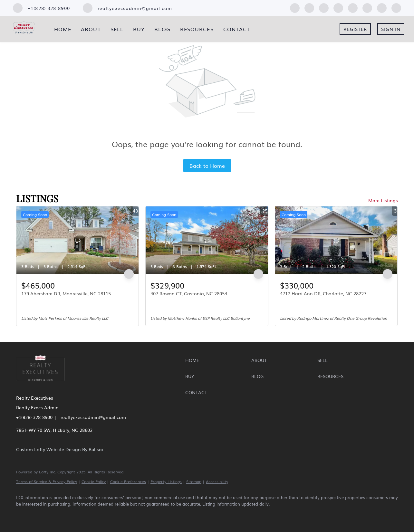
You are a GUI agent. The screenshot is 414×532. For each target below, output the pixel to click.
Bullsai (96, 449)
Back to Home (207, 166)
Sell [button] (117, 29)
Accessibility (217, 481)
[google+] (396, 7)
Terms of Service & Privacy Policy (47, 481)
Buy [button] (139, 29)
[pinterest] (382, 7)
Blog (162, 29)
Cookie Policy (94, 481)
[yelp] (338, 7)
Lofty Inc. (48, 472)
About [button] (91, 29)
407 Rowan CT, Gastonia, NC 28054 (189, 293)
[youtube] (367, 7)
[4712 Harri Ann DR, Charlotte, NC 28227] (336, 240)
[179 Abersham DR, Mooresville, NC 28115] (77, 240)
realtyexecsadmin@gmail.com (93, 417)
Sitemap (194, 481)
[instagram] (353, 7)
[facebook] (295, 7)
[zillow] (324, 7)
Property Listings (166, 481)
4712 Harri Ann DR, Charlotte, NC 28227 (323, 293)
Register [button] (355, 29)
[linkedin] (309, 7)
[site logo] (45, 385)
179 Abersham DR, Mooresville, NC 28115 (66, 293)
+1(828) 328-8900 (34, 417)
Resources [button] (197, 29)
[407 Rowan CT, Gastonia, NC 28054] (207, 240)
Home (63, 29)
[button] (217, 360)
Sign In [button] (391, 29)
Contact (237, 29)
